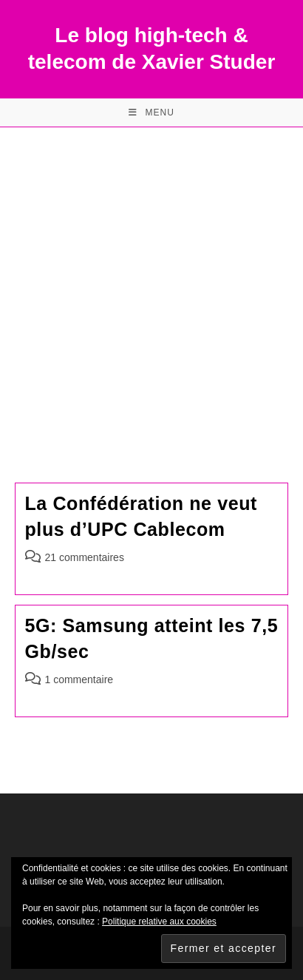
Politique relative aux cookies (159, 922)
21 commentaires (85, 557)
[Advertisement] (151, 286)
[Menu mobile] (151, 113)
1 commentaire (79, 679)
